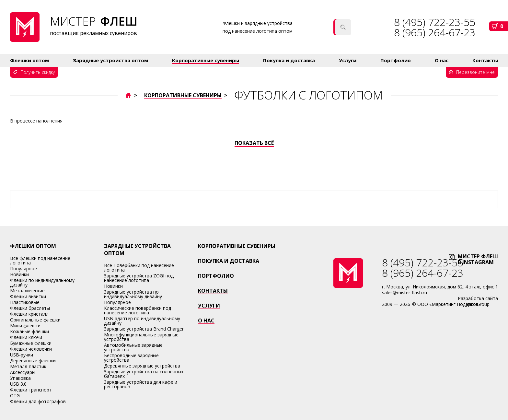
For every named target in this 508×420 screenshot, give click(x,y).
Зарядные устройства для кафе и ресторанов (141, 384)
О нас (442, 60)
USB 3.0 (18, 384)
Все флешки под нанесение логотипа (40, 260)
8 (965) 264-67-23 (435, 32)
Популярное (23, 268)
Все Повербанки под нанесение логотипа (139, 268)
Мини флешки (25, 326)
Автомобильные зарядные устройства (133, 347)
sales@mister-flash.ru (404, 292)
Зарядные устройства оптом (110, 60)
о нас (206, 321)
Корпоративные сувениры (206, 60)
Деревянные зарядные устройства (142, 366)
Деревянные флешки (33, 361)
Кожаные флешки (29, 331)
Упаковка (20, 378)
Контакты (485, 60)
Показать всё (254, 143)
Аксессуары (23, 372)
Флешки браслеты (30, 308)
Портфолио (396, 60)
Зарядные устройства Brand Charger (144, 329)
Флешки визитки (28, 296)
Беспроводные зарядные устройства (131, 358)
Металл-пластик (28, 366)
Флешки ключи (26, 337)
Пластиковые (25, 302)
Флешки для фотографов (38, 401)
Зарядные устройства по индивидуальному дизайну (133, 294)
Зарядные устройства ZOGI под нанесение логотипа (139, 278)
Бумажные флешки (31, 343)
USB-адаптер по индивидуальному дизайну (142, 321)
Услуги (348, 60)
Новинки (19, 274)
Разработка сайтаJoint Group (478, 301)
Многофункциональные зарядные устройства (141, 337)
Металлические (27, 291)
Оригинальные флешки (35, 320)
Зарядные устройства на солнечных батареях (144, 374)
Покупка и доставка (289, 60)
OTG (15, 396)
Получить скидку (38, 72)
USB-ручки (22, 355)
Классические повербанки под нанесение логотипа (138, 310)
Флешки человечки (31, 349)
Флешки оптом (29, 60)
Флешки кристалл (29, 314)
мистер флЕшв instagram (478, 259)
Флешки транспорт (31, 390)
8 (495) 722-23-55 (423, 262)
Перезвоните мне (475, 72)
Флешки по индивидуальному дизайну (42, 282)
